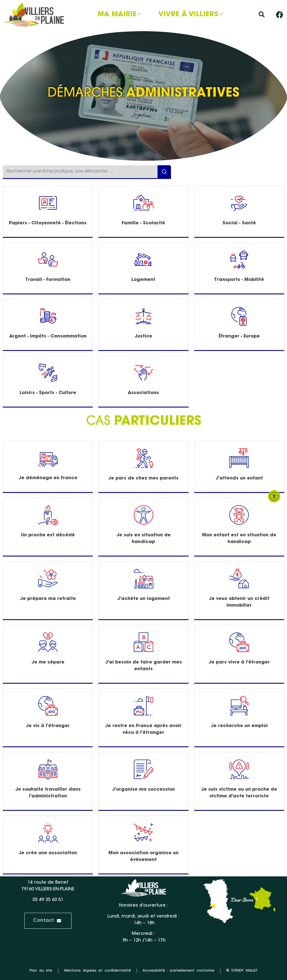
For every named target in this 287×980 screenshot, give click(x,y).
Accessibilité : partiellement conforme (179, 971)
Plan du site (41, 971)
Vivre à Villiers (188, 15)
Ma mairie (117, 15)
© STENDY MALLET (242, 971)
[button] (262, 15)
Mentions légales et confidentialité (98, 971)
